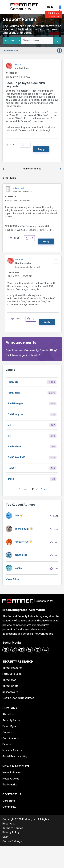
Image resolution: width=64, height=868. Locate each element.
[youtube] (22, 650)
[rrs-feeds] (46, 650)
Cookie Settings (12, 841)
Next (43, 489)
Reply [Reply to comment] (46, 241)
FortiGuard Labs (12, 674)
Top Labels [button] (55, 371)
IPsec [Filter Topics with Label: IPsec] (11, 479)
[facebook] (6, 650)
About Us (8, 714)
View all (11, 579)
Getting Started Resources (18, 698)
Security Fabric (11, 720)
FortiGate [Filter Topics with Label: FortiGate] (13, 382)
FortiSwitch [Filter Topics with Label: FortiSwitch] (14, 446)
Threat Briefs (10, 686)
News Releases (12, 772)
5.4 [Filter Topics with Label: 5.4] (9, 436)
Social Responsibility (15, 756)
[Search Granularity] (12, 40)
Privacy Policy (11, 832)
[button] (24, 145)
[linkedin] (30, 650)
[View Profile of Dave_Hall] (18, 188)
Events (6, 744)
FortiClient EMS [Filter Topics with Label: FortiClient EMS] (16, 457)
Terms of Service (13, 828)
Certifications (10, 738)
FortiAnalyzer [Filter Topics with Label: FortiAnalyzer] (15, 414)
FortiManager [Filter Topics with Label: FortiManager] (15, 403)
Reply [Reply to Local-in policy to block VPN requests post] (41, 149)
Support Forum (11, 51)
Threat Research (12, 668)
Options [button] (61, 51)
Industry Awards (12, 750)
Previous (23, 489)
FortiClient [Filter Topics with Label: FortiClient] (14, 393)
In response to (28, 267)
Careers (7, 732)
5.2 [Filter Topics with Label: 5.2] (9, 425)
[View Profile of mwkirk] (18, 64)
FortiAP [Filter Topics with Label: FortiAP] (12, 468)
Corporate (9, 801)
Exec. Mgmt (10, 726)
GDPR (6, 837)
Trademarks (10, 784)
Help (50, 7)
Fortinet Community (24, 7)
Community (9, 807)
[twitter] (14, 650)
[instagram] (38, 650)
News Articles (11, 779)
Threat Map (9, 680)
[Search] (57, 40)
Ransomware (10, 692)
